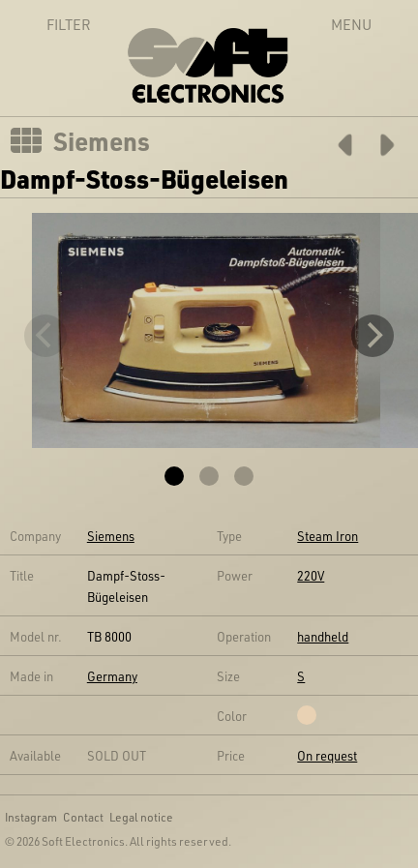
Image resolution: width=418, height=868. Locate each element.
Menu (351, 24)
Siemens (102, 141)
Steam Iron (328, 536)
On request (327, 755)
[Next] (373, 336)
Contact (83, 817)
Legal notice (141, 817)
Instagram (31, 817)
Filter (47, 24)
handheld (323, 636)
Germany (112, 676)
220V (311, 575)
